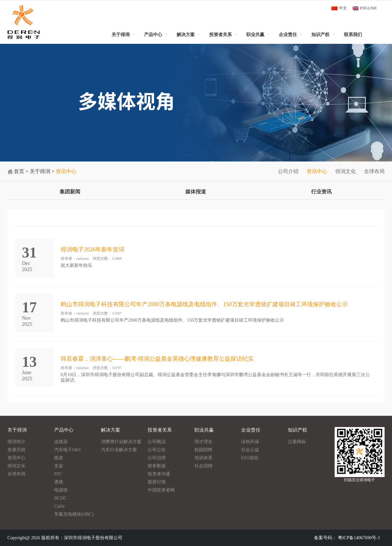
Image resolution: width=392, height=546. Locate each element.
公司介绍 (288, 171)
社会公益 (250, 450)
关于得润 (121, 34)
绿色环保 (250, 442)
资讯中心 (317, 171)
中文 (343, 8)
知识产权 (320, 34)
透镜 (59, 482)
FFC (58, 474)
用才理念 (203, 442)
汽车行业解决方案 (119, 450)
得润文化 (346, 171)
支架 (59, 466)
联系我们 (353, 34)
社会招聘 (203, 466)
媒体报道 (196, 192)
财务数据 (157, 466)
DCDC (60, 498)
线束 (59, 458)
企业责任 (288, 34)
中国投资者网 (161, 490)
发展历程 (16, 450)
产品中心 (153, 34)
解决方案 (186, 34)
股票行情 (157, 482)
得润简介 (16, 442)
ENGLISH (368, 8)
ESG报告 (250, 458)
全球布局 (374, 171)
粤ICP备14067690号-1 (359, 538)
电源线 (61, 490)
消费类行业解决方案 (121, 442)
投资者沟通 (159, 474)
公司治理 (157, 458)
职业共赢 (255, 34)
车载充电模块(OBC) (74, 514)
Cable (59, 506)
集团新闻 (70, 192)
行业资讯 (321, 192)
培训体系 (203, 458)
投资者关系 (220, 34)
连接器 (61, 442)
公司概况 (157, 442)
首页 (19, 171)
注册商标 (297, 442)
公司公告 (157, 450)
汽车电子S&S (67, 450)
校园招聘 (203, 450)
